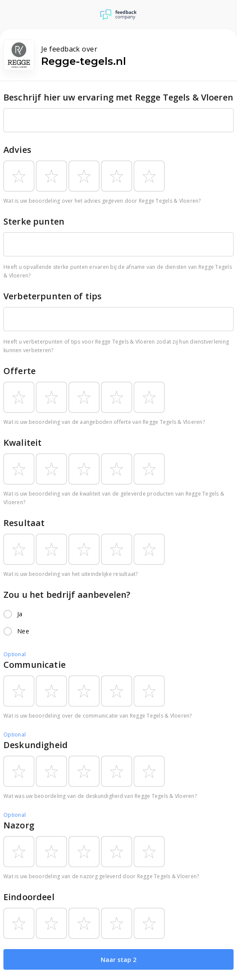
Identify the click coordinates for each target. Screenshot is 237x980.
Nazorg (19, 825)
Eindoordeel (29, 897)
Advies (17, 150)
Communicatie (34, 665)
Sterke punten (34, 221)
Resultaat (24, 523)
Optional (15, 654)
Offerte (19, 371)
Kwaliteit (22, 443)
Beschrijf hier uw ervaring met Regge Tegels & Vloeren (118, 97)
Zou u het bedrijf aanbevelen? (67, 595)
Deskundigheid (36, 745)
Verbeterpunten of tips (52, 296)
